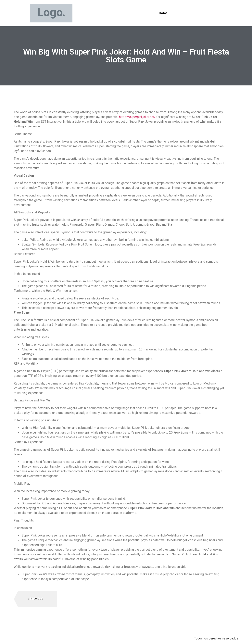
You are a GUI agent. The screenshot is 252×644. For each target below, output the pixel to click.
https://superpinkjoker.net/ (137, 117)
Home (163, 13)
